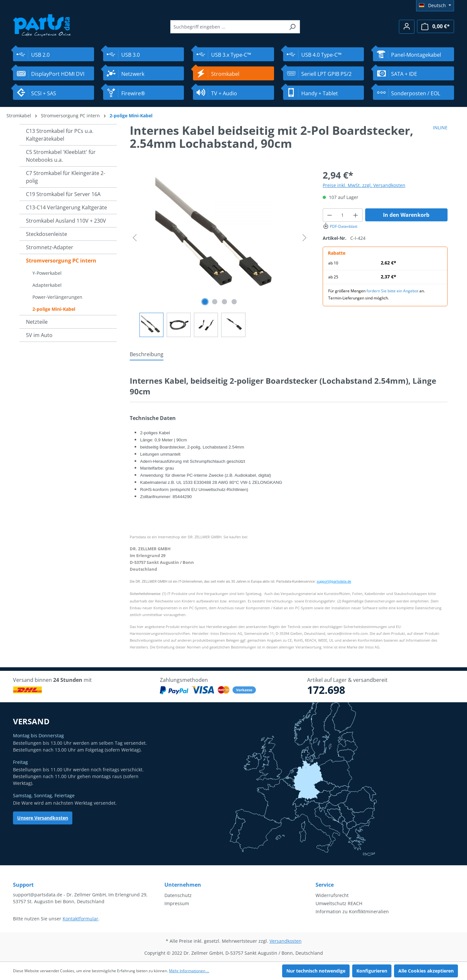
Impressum (177, 903)
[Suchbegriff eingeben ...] (228, 27)
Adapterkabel (47, 285)
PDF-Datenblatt (340, 226)
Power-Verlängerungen (57, 297)
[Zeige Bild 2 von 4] (215, 302)
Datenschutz (178, 895)
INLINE (440, 128)
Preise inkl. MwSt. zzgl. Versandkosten (364, 185)
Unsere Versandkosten (43, 818)
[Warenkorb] (436, 26)
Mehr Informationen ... (189, 971)
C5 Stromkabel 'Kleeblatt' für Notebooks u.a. (61, 156)
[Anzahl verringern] (329, 215)
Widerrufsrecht (332, 895)
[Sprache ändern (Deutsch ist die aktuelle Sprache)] (435, 6)
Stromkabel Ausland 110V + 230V (66, 221)
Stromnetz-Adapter (50, 247)
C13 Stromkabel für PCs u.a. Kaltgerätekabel (60, 135)
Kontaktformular (80, 919)
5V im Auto (39, 335)
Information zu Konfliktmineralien (352, 911)
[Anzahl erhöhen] (356, 215)
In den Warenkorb (406, 215)
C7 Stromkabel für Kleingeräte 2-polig (66, 177)
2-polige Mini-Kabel (54, 309)
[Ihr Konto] (407, 27)
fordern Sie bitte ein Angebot (392, 291)
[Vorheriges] (135, 238)
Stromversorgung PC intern (61, 261)
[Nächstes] (305, 238)
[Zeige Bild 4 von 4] (234, 302)
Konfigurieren (372, 971)
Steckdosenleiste (47, 234)
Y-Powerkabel (47, 273)
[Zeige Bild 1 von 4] (205, 302)
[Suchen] (292, 27)
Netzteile (37, 322)
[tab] (147, 355)
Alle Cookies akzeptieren (426, 971)
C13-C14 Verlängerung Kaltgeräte (66, 207)
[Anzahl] (343, 215)
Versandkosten (286, 941)
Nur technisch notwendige (316, 971)
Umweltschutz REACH (339, 903)
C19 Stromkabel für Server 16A (63, 194)
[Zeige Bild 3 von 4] (224, 302)
